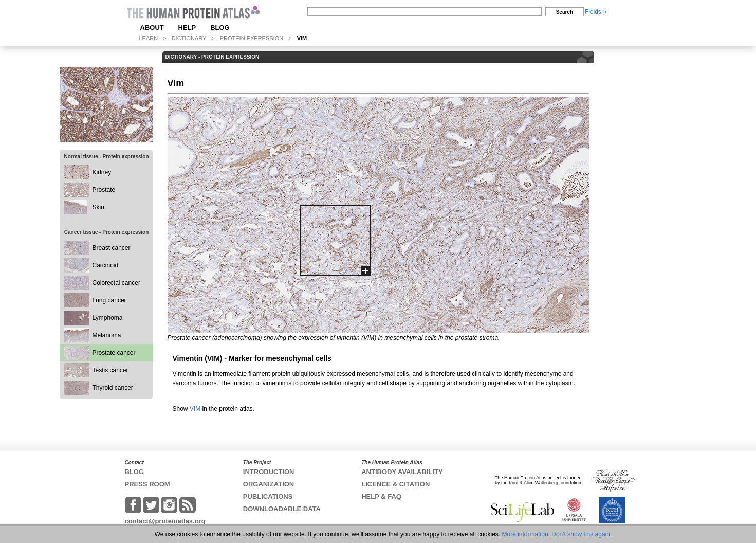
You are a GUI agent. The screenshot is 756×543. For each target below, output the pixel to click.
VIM (195, 409)
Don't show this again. (582, 534)
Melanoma (107, 335)
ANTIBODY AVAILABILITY (402, 472)
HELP (187, 28)
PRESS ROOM (147, 484)
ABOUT (152, 28)
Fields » (596, 12)
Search (565, 12)
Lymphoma (108, 318)
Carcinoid (106, 265)
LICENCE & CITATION (395, 484)
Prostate (104, 190)
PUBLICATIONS (268, 496)
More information (525, 534)
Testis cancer (110, 370)
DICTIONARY (189, 38)
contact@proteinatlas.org (165, 521)
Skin (98, 207)
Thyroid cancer (113, 388)
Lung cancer (109, 300)
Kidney (102, 172)
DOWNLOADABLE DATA (282, 509)
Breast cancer (112, 248)
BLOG (220, 28)
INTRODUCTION (269, 472)
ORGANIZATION (269, 484)
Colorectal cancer (116, 283)
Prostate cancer (114, 353)
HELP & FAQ (381, 496)
